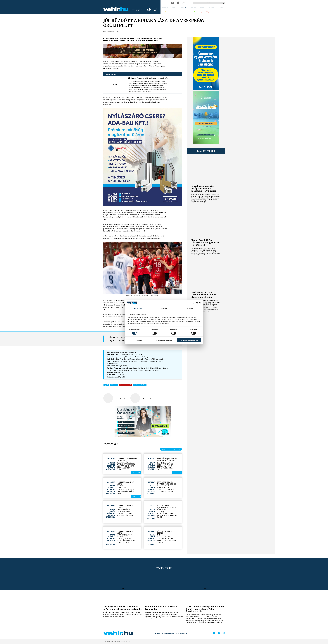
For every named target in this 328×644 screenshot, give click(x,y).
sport (106, 385)
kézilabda (114, 385)
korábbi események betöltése (171, 449)
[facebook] (178, 3)
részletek (136, 473)
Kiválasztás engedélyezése (164, 340)
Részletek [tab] (164, 309)
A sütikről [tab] (190, 309)
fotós (144, 397)
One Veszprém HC (126, 385)
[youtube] (173, 3)
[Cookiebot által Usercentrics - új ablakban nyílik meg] (194, 303)
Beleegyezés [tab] (138, 309)
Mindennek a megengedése (189, 340)
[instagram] (183, 3)
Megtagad (139, 340)
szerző (117, 397)
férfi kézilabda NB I (140, 385)
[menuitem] (165, 8)
